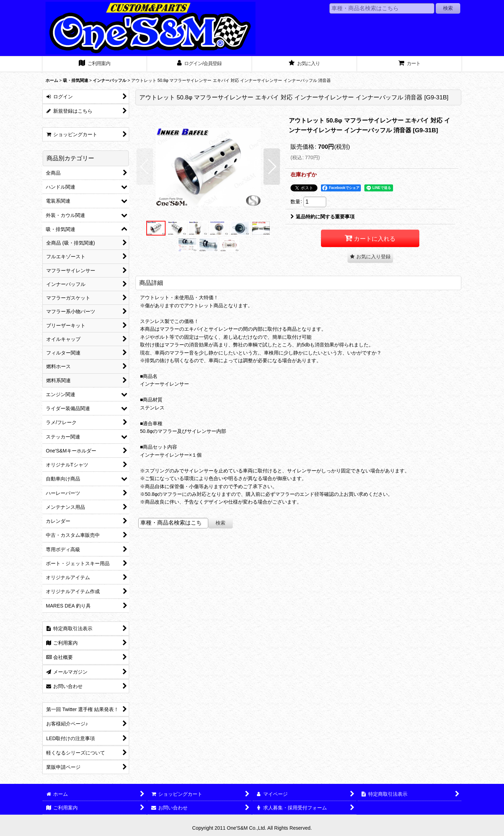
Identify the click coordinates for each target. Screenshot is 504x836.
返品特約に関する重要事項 (323, 217)
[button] (145, 167)
